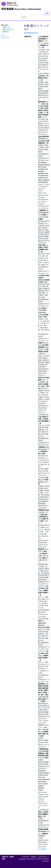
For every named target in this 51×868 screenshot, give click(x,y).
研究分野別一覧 (8, 29)
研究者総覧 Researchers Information (21, 9)
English (24, 17)
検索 (47, 13)
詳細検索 (6, 32)
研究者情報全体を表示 (31, 33)
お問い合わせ (6, 38)
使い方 (3, 35)
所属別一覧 (7, 27)
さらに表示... (42, 849)
